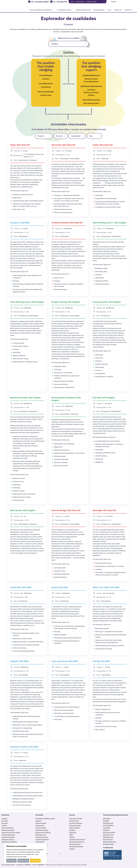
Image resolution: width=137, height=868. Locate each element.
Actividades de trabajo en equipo (45, 818)
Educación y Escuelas (76, 818)
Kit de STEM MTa (108, 825)
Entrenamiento (99, 10)
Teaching (91, 95)
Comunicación (40, 825)
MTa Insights (107, 818)
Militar (71, 835)
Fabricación (73, 832)
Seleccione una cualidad (69, 38)
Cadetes (72, 837)
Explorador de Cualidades (9, 842)
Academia (72, 830)
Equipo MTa (107, 828)
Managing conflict (91, 79)
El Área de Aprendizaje (8, 835)
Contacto (4, 818)
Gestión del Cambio (41, 844)
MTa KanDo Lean (108, 837)
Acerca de (118, 10)
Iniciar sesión (80, 2)
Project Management (91, 81)
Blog (109, 10)
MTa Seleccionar (108, 823)
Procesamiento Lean (42, 837)
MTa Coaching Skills (109, 832)
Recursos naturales (75, 825)
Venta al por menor (75, 844)
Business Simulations (83, 10)
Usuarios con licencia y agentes (11, 832)
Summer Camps (74, 821)
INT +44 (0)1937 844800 (40, 2)
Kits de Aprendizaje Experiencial (42, 10)
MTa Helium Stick (108, 835)
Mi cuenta (5, 823)
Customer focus (46, 95)
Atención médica (74, 828)
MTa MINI (106, 821)
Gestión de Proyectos (42, 830)
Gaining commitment (91, 92)
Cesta (72, 2)
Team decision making (91, 103)
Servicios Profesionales (76, 846)
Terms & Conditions (7, 828)
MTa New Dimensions (110, 842)
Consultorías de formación (77, 839)
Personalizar (11, 861)
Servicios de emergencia (77, 842)
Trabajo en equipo (41, 823)
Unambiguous (46, 87)
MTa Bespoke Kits (108, 844)
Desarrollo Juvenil (41, 835)
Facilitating (91, 89)
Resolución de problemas (43, 832)
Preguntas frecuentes (8, 837)
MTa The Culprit (108, 839)
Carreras (4, 825)
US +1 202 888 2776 (60, 2)
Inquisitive (46, 79)
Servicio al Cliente (41, 828)
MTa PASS (106, 830)
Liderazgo (38, 821)
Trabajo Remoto (40, 846)
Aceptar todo (35, 861)
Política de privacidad (8, 830)
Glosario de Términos (8, 839)
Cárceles (72, 849)
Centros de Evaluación (42, 839)
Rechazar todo (23, 861)
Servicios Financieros (76, 823)
